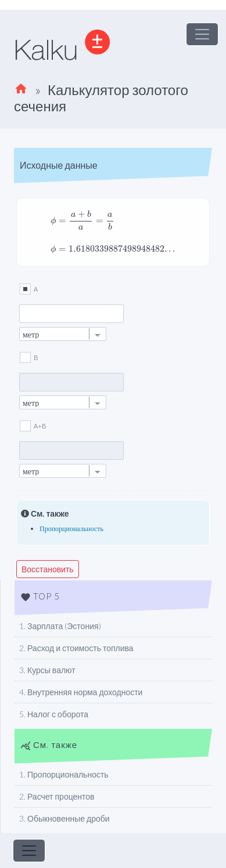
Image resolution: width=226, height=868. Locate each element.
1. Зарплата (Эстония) (60, 626)
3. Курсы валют (47, 670)
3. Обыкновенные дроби (64, 818)
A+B (40, 426)
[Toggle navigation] (202, 34)
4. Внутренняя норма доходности (81, 692)
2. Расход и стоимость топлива (76, 648)
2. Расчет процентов (57, 796)
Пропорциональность (71, 529)
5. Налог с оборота (54, 714)
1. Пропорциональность (64, 774)
